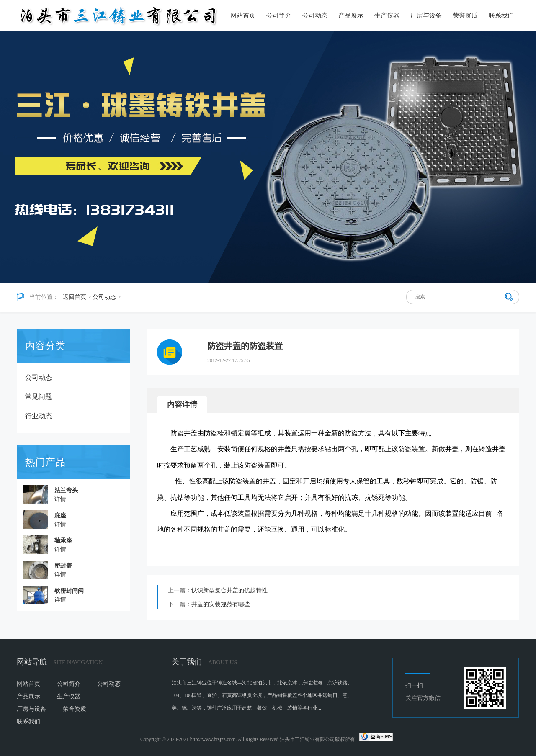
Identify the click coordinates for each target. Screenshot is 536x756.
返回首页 (75, 297)
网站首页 (243, 15)
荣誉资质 (465, 15)
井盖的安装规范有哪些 (221, 604)
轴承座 (63, 541)
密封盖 (63, 566)
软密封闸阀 (69, 591)
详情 (60, 499)
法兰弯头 (66, 490)
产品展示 (351, 15)
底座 (60, 516)
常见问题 (39, 397)
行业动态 (39, 416)
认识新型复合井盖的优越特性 (229, 590)
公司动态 (315, 15)
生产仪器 (387, 15)
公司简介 (279, 15)
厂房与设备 (426, 15)
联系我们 (501, 15)
